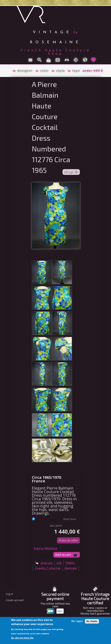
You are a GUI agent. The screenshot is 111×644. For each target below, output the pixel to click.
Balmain (71, 568)
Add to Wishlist (45, 549)
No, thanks (92, 621)
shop (71, 172)
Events (40, 568)
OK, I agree (77, 621)
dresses (47, 563)
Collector (54, 568)
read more (70, 519)
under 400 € (93, 70)
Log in (9, 594)
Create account (15, 600)
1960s (70, 563)
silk (59, 563)
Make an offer (68, 540)
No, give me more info (22, 638)
